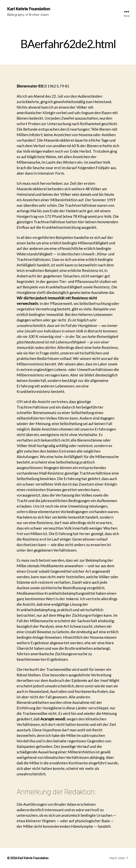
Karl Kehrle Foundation (29, 9)
